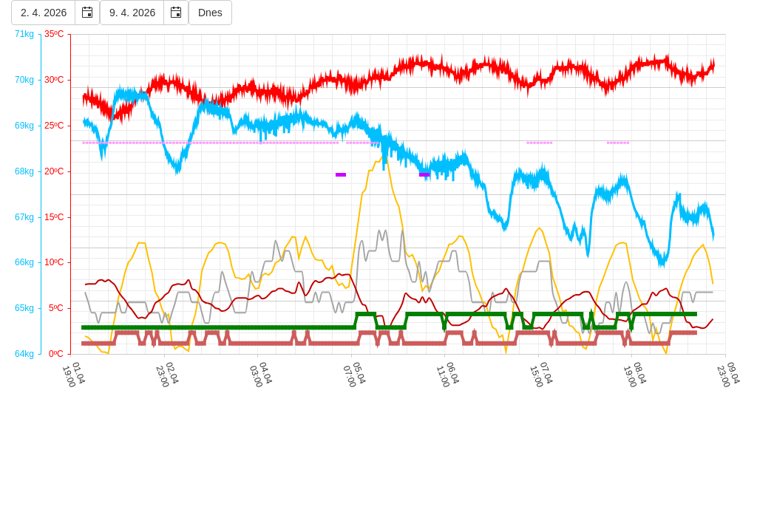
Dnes (210, 13)
